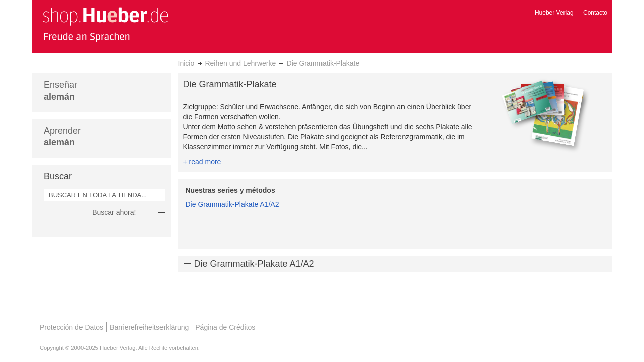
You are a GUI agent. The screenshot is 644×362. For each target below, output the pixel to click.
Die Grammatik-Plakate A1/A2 (232, 204)
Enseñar (61, 91)
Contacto (595, 13)
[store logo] (105, 24)
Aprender (62, 137)
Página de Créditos (225, 327)
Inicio (186, 63)
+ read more (202, 162)
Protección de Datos (71, 327)
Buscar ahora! (114, 212)
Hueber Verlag (554, 13)
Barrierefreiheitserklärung (149, 327)
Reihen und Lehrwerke (240, 63)
